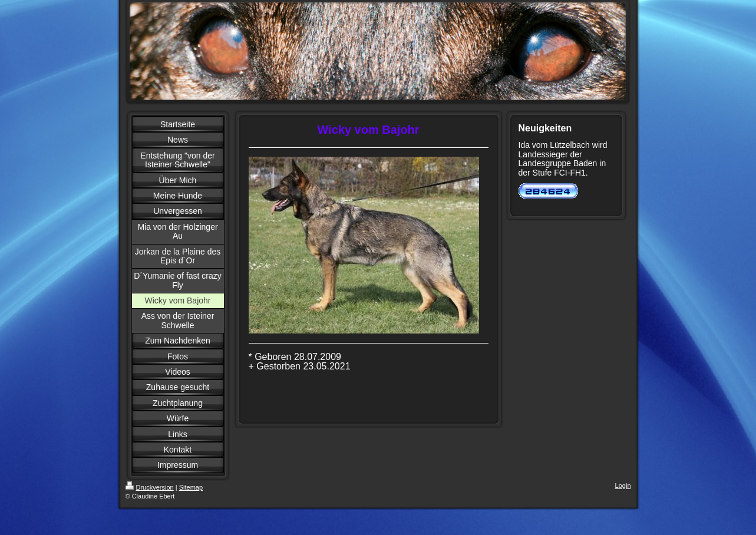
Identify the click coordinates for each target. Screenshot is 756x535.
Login (623, 486)
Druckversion (150, 487)
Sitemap (191, 487)
